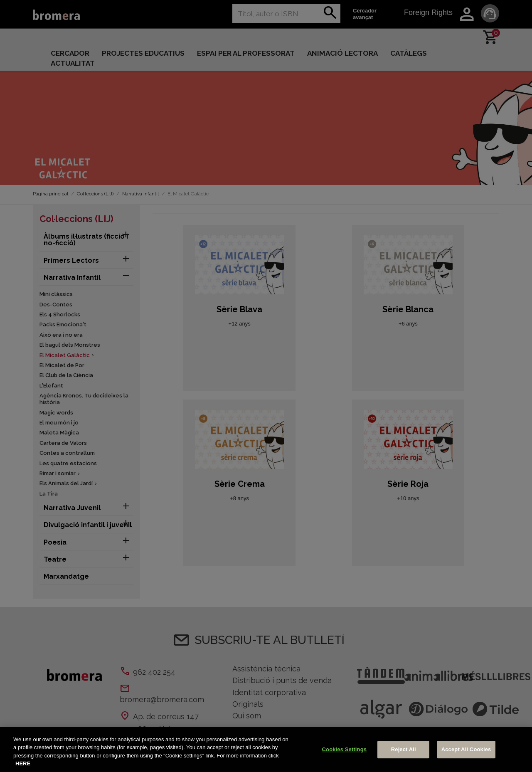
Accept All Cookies (466, 749)
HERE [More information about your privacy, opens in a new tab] (23, 763)
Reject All (404, 749)
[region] (266, 750)
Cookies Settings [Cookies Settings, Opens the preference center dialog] (345, 749)
